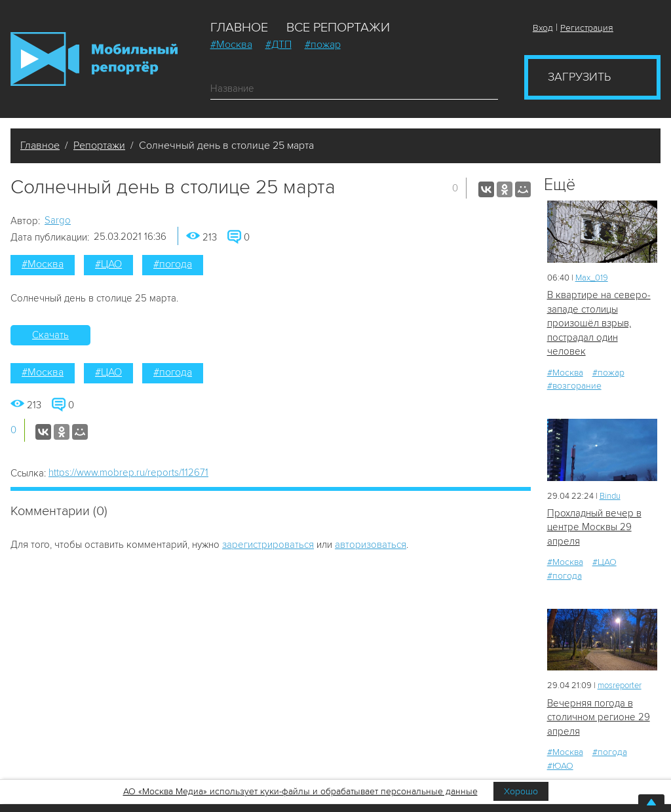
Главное (239, 28)
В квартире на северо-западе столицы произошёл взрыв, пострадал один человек (599, 323)
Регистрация (587, 28)
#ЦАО (108, 264)
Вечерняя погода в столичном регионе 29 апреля (599, 717)
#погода (173, 264)
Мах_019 (592, 278)
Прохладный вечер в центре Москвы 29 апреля (594, 527)
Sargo (58, 220)
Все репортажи (338, 28)
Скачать (50, 335)
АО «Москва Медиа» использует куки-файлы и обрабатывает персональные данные (300, 791)
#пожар (323, 45)
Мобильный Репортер (94, 59)
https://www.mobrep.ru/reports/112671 (128, 473)
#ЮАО (560, 766)
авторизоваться (371, 545)
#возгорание (574, 386)
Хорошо (521, 791)
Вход (543, 28)
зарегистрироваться (268, 545)
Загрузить (579, 77)
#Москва (231, 45)
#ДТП (278, 45)
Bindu (610, 496)
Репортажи (99, 145)
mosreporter (620, 686)
